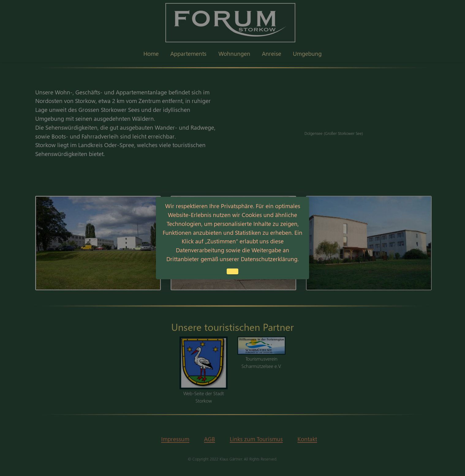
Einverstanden (232, 271)
